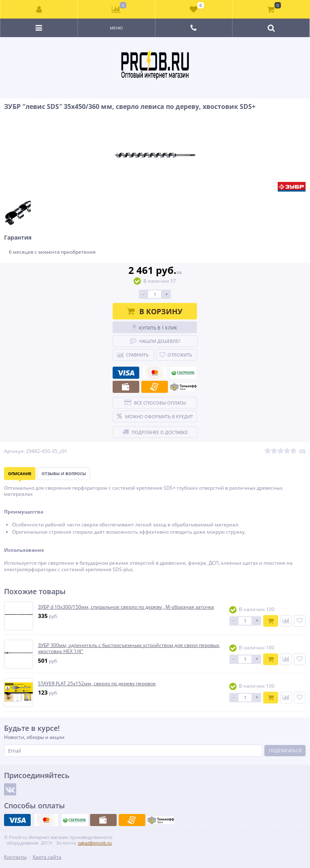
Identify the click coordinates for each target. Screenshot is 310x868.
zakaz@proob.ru (95, 843)
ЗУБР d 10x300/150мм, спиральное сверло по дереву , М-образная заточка (126, 607)
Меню (116, 28)
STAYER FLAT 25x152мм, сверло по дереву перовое (97, 684)
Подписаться (285, 750)
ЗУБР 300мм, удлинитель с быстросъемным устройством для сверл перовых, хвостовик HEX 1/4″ (129, 648)
